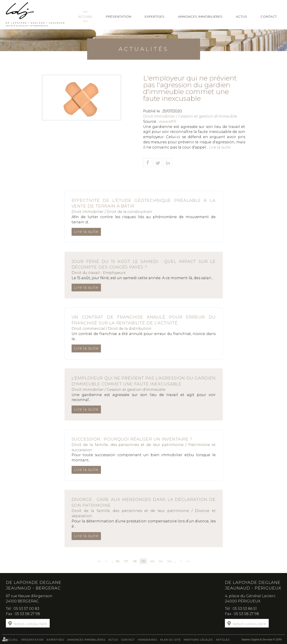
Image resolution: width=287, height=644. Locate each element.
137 (126, 561)
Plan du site (170, 639)
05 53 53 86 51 (245, 609)
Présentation (119, 17)
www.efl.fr (168, 121)
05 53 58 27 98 (27, 614)
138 (135, 561)
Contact (269, 17)
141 (161, 561)
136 (118, 561)
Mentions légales (198, 639)
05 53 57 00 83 (26, 609)
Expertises (155, 17)
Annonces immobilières (200, 17)
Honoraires (148, 639)
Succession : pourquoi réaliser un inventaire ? (132, 439)
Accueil (85, 17)
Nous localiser (31, 624)
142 (169, 561)
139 (143, 561)
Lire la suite (220, 147)
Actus (242, 17)
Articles (223, 639)
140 (152, 561)
